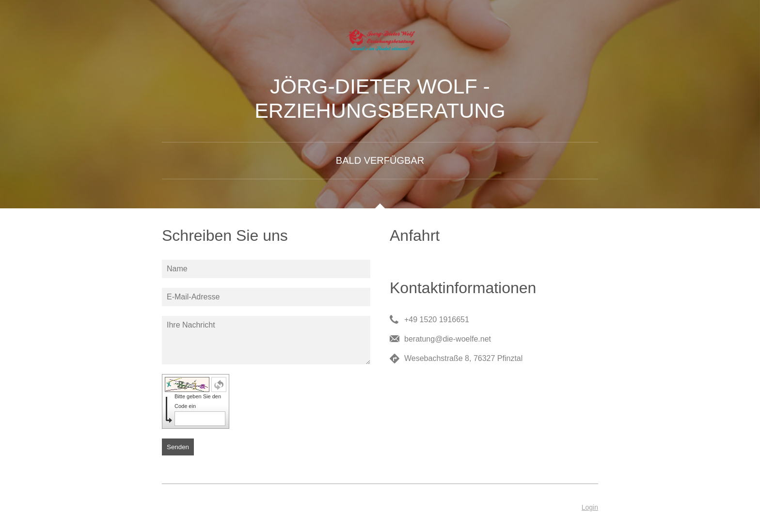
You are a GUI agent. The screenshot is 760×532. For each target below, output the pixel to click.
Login (590, 507)
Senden (178, 447)
